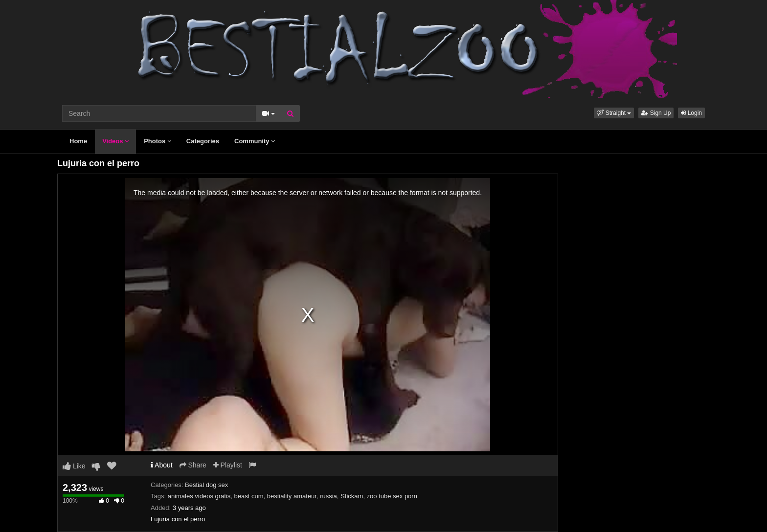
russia (328, 496)
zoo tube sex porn (392, 496)
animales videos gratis (199, 496)
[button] (614, 113)
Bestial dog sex (206, 485)
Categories (203, 141)
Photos (158, 141)
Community (255, 141)
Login (691, 113)
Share (193, 465)
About (162, 465)
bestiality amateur (292, 496)
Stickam (352, 496)
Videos (115, 141)
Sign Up (656, 113)
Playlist (228, 465)
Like (74, 466)
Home (78, 141)
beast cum (249, 496)
